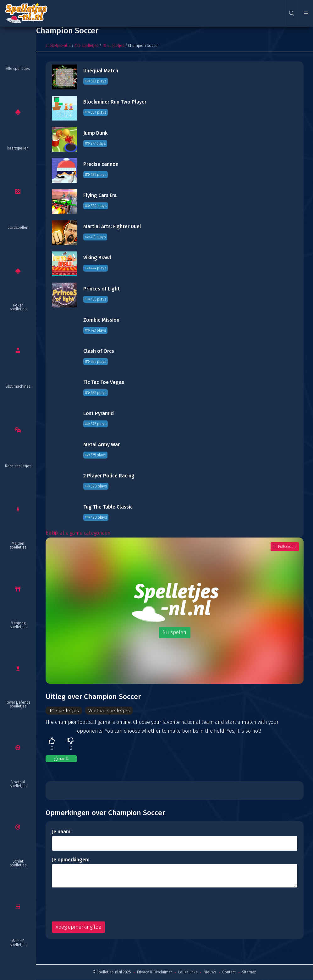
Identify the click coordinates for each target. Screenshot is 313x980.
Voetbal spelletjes (18, 784)
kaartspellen (18, 148)
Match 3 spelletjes (18, 943)
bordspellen (18, 228)
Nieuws (210, 972)
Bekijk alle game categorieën (78, 533)
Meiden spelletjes (18, 545)
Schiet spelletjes (18, 863)
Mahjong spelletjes (18, 625)
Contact (229, 972)
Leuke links (188, 972)
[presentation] (100, 905)
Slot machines (18, 386)
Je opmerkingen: (71, 860)
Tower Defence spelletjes (18, 704)
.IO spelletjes (113, 46)
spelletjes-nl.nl (58, 46)
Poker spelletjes (18, 307)
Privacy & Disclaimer (154, 972)
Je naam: (62, 832)
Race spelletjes (18, 466)
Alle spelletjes (18, 69)
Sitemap (249, 972)
